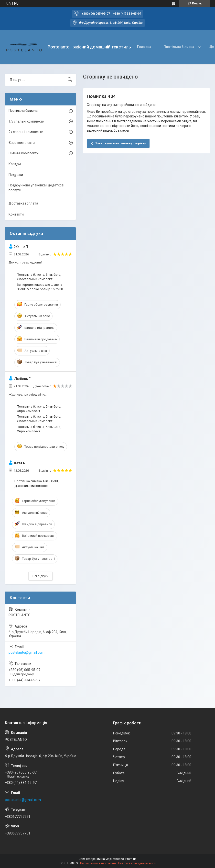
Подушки (16, 175)
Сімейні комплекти (24, 153)
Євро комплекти (22, 143)
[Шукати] (70, 80)
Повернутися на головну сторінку (120, 143)
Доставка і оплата (23, 203)
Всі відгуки (40, 576)
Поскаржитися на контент (98, 863)
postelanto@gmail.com (27, 652)
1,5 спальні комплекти (26, 121)
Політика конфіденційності (137, 863)
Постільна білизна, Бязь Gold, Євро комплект (39, 409)
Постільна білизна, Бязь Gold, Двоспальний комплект (39, 277)
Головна (144, 47)
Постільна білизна (179, 47)
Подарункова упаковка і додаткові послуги (36, 188)
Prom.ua (131, 859)
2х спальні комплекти (26, 132)
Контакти (16, 214)
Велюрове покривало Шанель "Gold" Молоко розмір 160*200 (40, 287)
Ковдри (15, 164)
